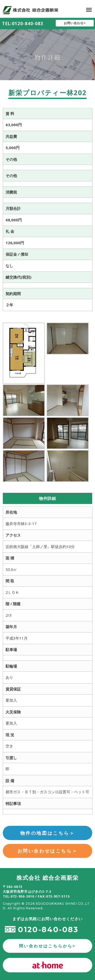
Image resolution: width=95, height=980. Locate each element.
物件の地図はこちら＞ (48, 833)
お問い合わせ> (75, 23)
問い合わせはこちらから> (47, 946)
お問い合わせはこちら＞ (48, 851)
